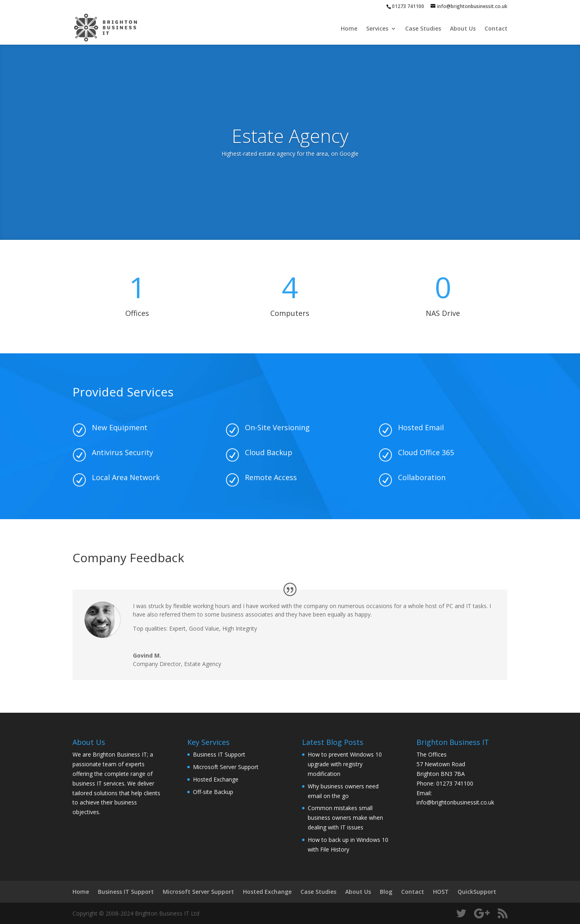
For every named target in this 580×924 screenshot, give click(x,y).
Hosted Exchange (216, 779)
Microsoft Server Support (226, 767)
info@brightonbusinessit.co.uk (455, 802)
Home (349, 29)
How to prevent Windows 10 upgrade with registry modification (345, 764)
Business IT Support (219, 754)
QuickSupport (477, 892)
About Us (463, 29)
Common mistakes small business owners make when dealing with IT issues (345, 818)
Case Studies (423, 29)
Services (377, 29)
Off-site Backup (213, 792)
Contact (496, 29)
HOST (441, 892)
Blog (386, 892)
